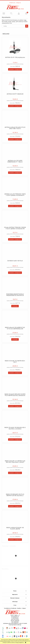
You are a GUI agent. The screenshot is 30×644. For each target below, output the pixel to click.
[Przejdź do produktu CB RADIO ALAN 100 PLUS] (15, 252)
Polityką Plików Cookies (5, 641)
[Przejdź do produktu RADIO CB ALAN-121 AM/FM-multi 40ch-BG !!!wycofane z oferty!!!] (15, 452)
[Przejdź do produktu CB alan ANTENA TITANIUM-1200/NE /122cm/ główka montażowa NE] (15, 219)
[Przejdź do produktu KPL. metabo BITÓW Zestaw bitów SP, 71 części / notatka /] (15, 562)
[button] (4, 13)
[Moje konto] (19, 13)
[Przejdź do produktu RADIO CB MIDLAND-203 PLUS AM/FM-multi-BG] (15, 486)
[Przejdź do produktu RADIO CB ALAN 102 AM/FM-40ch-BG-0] (15, 352)
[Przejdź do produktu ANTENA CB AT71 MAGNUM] (15, 84)
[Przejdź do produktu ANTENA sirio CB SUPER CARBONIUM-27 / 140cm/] (15, 152)
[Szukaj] (11, 13)
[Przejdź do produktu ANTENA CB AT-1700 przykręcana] (15, 47)
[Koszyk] (26, 13)
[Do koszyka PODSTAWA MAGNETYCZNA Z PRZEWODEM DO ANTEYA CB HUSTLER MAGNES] (15, 306)
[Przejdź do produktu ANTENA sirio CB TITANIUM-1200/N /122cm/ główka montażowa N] (15, 186)
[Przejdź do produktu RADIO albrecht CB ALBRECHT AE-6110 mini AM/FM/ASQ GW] (15, 319)
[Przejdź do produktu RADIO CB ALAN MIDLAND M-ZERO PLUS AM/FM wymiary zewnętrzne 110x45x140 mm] (15, 386)
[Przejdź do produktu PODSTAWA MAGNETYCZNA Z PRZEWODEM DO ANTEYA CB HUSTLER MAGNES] (15, 286)
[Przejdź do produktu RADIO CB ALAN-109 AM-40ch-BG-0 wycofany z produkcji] (15, 419)
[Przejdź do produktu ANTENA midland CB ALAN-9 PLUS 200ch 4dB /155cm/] (15, 119)
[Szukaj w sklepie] (14, 26)
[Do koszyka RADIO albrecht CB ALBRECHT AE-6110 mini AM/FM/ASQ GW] (15, 339)
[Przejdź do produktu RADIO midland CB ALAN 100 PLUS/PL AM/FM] (15, 519)
